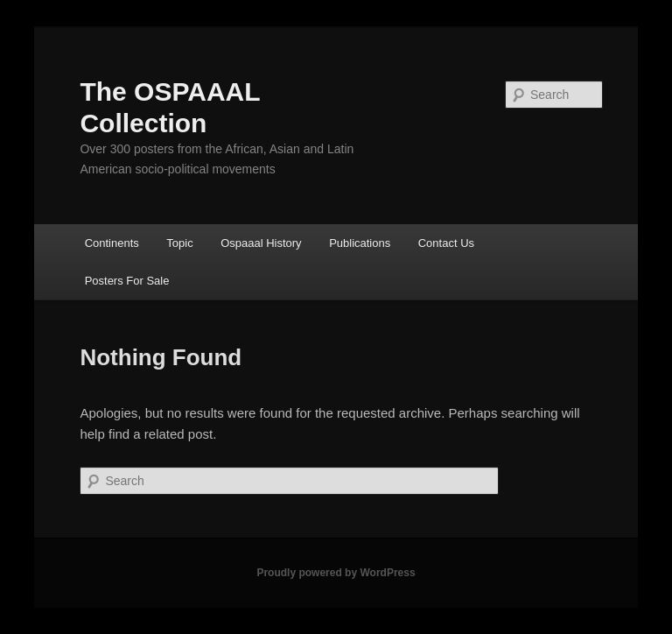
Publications (360, 243)
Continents (112, 243)
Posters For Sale (127, 281)
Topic (179, 243)
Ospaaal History (261, 243)
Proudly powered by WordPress (336, 573)
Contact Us (446, 243)
